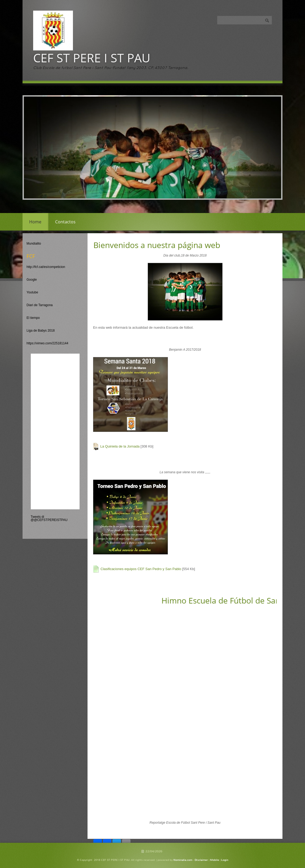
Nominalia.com (183, 860)
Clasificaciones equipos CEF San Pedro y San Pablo (141, 569)
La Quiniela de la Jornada (120, 446)
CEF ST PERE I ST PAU (92, 58)
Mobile (215, 860)
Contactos (65, 222)
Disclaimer (201, 860)
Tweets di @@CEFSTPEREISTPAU (49, 518)
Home (35, 222)
